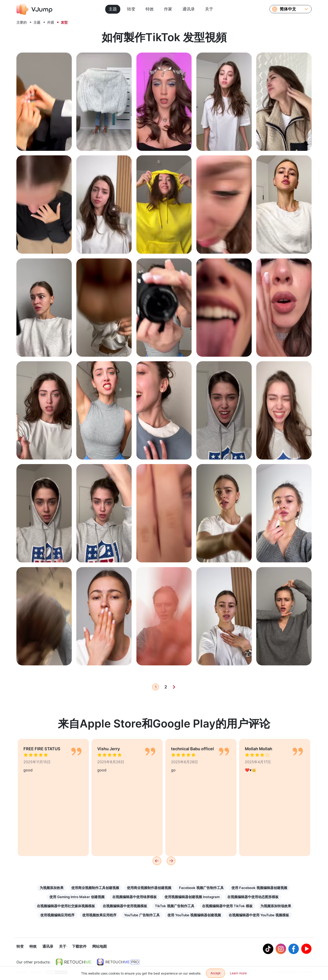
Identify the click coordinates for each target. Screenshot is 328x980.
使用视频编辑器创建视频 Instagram (192, 897)
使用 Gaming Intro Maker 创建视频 (77, 897)
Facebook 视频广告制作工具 (201, 888)
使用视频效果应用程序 (99, 915)
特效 (150, 9)
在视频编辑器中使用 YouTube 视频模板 (259, 915)
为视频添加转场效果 (276, 906)
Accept (216, 973)
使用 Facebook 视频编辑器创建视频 (259, 888)
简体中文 (288, 9)
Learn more (238, 973)
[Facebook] (294, 949)
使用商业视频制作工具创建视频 (95, 888)
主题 (113, 9)
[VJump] (34, 9)
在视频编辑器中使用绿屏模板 (135, 897)
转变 (131, 9)
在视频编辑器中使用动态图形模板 (253, 897)
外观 (51, 22)
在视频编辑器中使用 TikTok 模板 (227, 906)
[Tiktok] (268, 949)
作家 (168, 9)
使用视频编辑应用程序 (57, 915)
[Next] (174, 687)
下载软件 (79, 947)
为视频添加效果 (52, 888)
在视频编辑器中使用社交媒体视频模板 (66, 906)
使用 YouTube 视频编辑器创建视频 (194, 915)
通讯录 (189, 9)
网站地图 (100, 947)
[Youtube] (306, 949)
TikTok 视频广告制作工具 (175, 906)
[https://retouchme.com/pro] (118, 962)
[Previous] (157, 861)
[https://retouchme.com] (74, 962)
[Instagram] (281, 949)
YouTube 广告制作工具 (142, 915)
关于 (209, 9)
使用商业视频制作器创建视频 (149, 888)
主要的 (22, 22)
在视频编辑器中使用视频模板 (125, 906)
